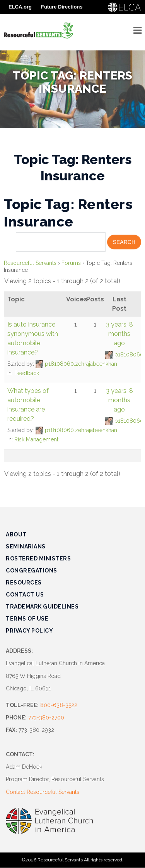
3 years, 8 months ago (119, 334)
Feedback (27, 373)
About (16, 534)
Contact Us (25, 595)
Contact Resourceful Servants (43, 792)
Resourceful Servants (30, 263)
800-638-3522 (59, 705)
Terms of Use (27, 619)
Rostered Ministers (38, 558)
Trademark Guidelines (42, 607)
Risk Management (36, 439)
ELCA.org (20, 7)
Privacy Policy (29, 631)
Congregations (32, 571)
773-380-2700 (46, 718)
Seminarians (26, 546)
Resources (24, 583)
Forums (71, 263)
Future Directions (62, 7)
